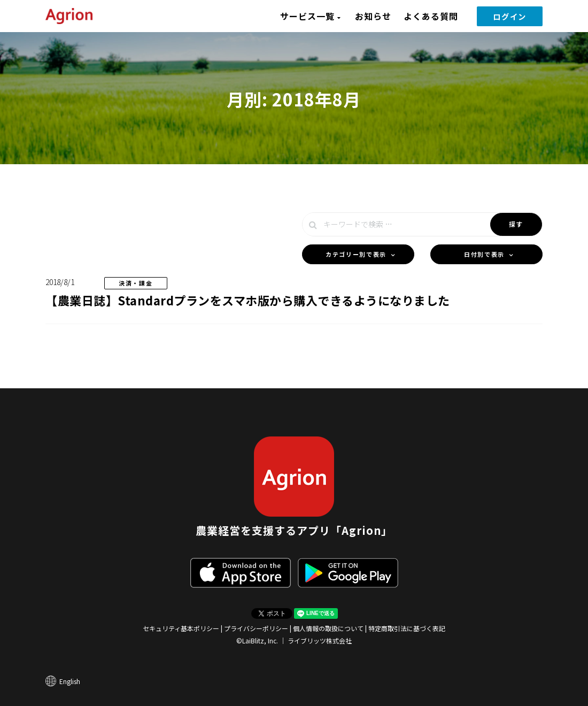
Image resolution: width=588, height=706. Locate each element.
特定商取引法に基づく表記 (407, 628)
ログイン (510, 16)
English (70, 681)
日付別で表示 (484, 254)
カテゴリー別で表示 (356, 254)
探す (516, 224)
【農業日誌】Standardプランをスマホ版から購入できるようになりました (248, 300)
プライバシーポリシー (256, 628)
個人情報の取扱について (328, 628)
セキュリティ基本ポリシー (181, 628)
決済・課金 (136, 283)
